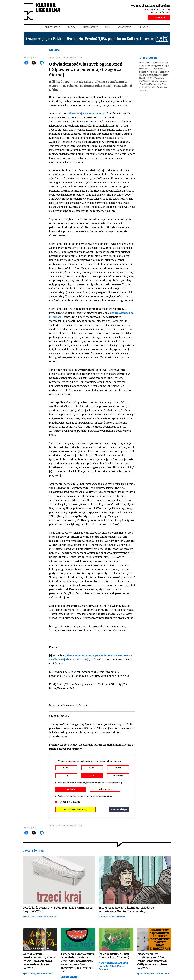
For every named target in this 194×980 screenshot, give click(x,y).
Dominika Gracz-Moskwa (112, 917)
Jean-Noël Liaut (45, 973)
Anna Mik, (123, 963)
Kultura (71, 27)
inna (118, 776)
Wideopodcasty (90, 27)
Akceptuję (70, 802)
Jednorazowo (105, 789)
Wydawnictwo (125, 27)
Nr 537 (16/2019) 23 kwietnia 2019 (65, 58)
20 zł (92, 776)
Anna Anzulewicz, (108, 963)
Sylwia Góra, (30, 917)
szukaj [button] (146, 27)
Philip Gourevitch (160, 973)
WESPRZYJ (159, 17)
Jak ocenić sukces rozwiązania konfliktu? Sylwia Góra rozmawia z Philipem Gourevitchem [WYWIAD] (152, 961)
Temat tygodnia (53, 27)
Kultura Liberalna (42, 12)
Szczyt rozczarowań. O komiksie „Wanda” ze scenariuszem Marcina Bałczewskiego (126, 909)
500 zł (66, 768)
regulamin (75, 802)
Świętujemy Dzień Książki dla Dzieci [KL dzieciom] (115, 956)
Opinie (108, 27)
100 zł (118, 768)
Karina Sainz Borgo (46, 917)
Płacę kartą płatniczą (75, 809)
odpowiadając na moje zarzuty (86, 114)
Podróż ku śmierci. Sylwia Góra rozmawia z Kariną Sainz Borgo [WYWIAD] (58, 909)
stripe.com (119, 810)
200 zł (92, 768)
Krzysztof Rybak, (108, 966)
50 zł (66, 776)
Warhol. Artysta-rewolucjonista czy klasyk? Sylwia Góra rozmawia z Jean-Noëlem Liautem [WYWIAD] (40, 961)
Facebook (26, 63)
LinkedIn (42, 63)
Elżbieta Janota (69, 977)
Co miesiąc (70, 789)
